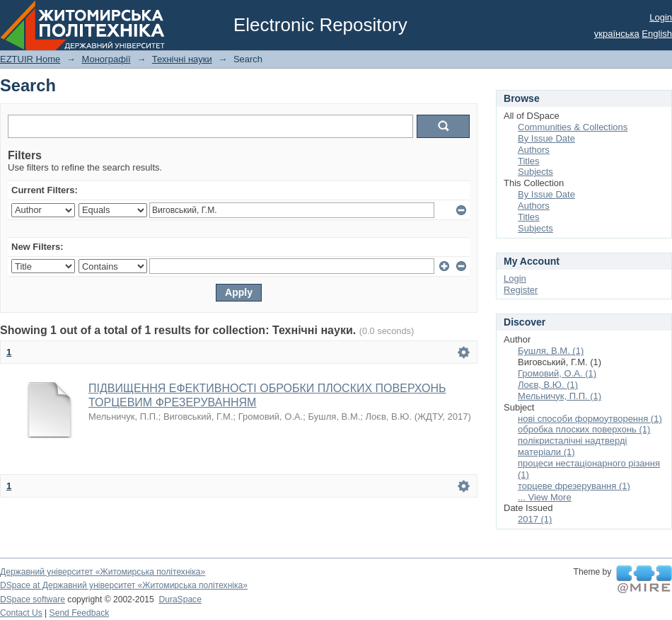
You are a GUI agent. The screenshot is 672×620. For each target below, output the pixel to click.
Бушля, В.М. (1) (551, 351)
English (657, 34)
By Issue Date (546, 138)
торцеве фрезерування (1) (574, 486)
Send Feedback (80, 613)
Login (661, 17)
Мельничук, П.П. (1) (560, 396)
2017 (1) (535, 519)
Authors (534, 150)
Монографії (106, 59)
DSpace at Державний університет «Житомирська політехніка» (124, 585)
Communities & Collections (573, 127)
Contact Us (21, 613)
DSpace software (33, 599)
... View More (545, 497)
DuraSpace (180, 599)
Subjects (535, 172)
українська (617, 34)
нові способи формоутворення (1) (590, 419)
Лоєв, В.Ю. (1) (548, 385)
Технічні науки (182, 59)
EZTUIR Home (30, 59)
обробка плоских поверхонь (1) (584, 429)
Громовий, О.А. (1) (557, 373)
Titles (529, 161)
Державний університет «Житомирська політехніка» (103, 572)
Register (521, 290)
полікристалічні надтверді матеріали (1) (572, 446)
